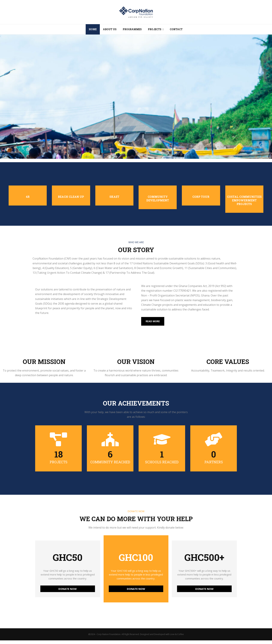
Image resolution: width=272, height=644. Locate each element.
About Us (110, 29)
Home (93, 29)
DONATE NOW (68, 589)
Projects (155, 29)
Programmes (132, 29)
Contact (176, 29)
